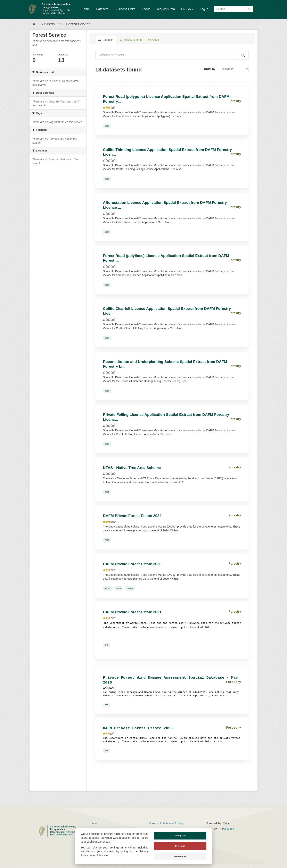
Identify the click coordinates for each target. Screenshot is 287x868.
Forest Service (78, 24)
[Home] (34, 24)
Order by (210, 69)
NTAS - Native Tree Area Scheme (132, 468)
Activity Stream (131, 40)
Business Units (125, 9)
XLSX (108, 588)
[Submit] (250, 9)
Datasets (102, 9)
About (145, 9)
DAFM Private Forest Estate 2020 (132, 564)
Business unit (51, 24)
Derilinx (226, 829)
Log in (204, 9)
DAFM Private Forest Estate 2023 (138, 728)
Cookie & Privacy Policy (166, 823)
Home (86, 9)
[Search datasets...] (167, 55)
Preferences (180, 856)
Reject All (180, 846)
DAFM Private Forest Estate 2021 (132, 612)
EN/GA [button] (187, 9)
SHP (107, 126)
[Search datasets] (234, 9)
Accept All (180, 836)
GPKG (130, 588)
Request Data (165, 9)
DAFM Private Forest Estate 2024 (132, 516)
